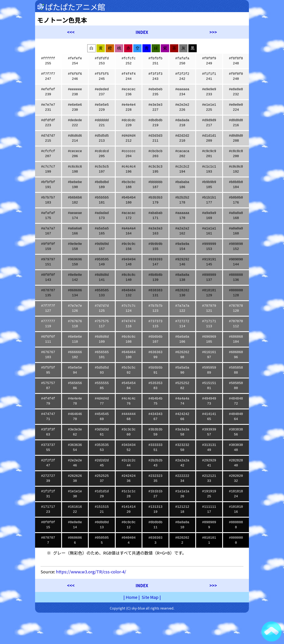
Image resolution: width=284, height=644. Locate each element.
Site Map (150, 597)
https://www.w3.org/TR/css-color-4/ (91, 572)
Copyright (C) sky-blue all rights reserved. (142, 608)
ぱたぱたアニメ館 (75, 7)
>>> (213, 32)
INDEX (142, 32)
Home (132, 597)
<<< (71, 32)
